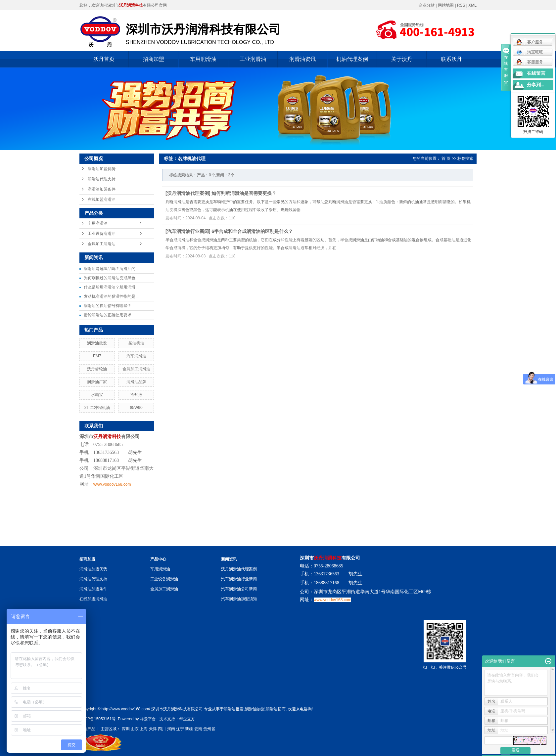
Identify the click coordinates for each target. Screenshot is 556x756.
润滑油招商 (276, 709)
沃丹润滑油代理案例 (188, 193)
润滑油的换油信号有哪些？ (108, 306)
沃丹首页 (104, 59)
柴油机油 (136, 343)
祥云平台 (148, 719)
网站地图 (446, 5)
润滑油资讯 (302, 59)
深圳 (126, 729)
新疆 (189, 729)
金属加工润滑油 (102, 244)
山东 (135, 729)
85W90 (136, 408)
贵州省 (209, 729)
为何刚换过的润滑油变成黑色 (110, 278)
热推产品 (87, 729)
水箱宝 (97, 395)
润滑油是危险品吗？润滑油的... (111, 269)
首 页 (446, 158)
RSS (461, 5)
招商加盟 (154, 59)
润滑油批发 (97, 343)
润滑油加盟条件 (102, 189)
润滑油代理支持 (102, 179)
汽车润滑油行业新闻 (188, 231)
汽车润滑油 (136, 356)
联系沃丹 (451, 59)
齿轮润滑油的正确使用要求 (108, 315)
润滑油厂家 (97, 382)
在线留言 (536, 73)
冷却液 (136, 395)
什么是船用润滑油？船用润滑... (111, 287)
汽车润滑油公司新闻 (239, 589)
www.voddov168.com (112, 484)
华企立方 (187, 719)
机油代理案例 (352, 59)
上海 (144, 729)
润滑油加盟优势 (102, 169)
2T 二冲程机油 (97, 408)
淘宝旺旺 (530, 52)
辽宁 (180, 729)
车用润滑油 (203, 59)
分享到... (536, 85)
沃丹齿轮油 (97, 369)
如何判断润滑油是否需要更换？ (244, 193)
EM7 (97, 356)
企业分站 (427, 5)
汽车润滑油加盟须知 (239, 599)
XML (472, 5)
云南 (198, 729)
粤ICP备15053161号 (97, 719)
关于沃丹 (402, 59)
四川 (162, 729)
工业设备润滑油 (102, 234)
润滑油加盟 (255, 709)
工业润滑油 (253, 59)
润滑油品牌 (136, 382)
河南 (171, 729)
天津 (153, 729)
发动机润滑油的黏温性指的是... (111, 296)
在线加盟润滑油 (102, 200)
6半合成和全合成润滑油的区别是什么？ (252, 231)
